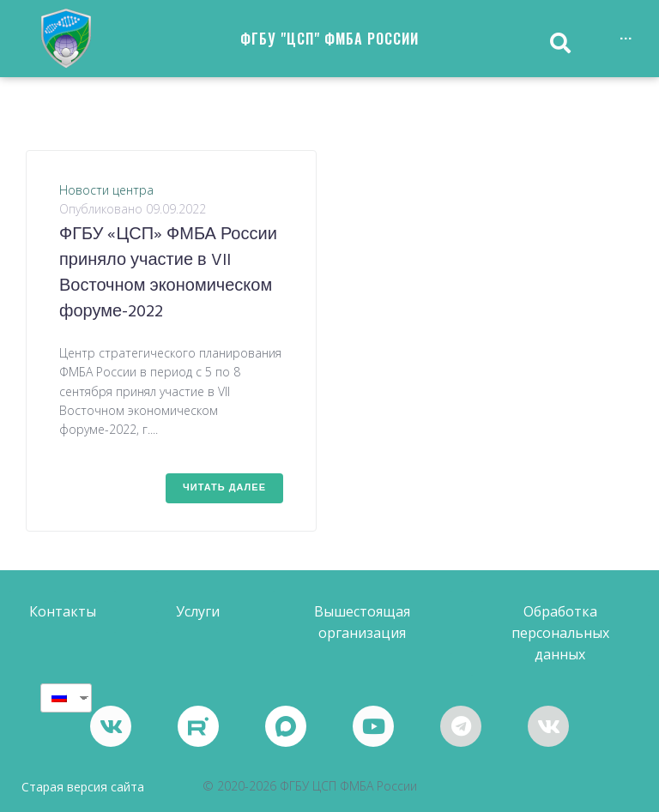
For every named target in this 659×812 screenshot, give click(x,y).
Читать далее (224, 488)
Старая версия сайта (83, 787)
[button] (63, 612)
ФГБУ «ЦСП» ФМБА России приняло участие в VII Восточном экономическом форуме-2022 (168, 274)
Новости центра (106, 190)
